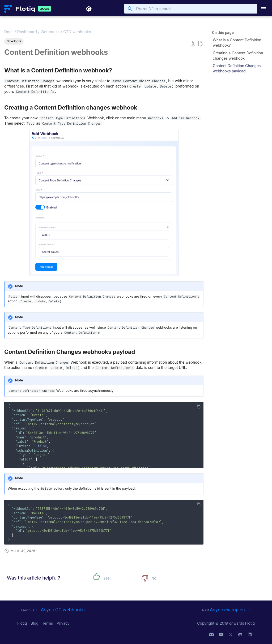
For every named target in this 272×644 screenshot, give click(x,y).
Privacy (63, 623)
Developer (14, 41)
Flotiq (23, 623)
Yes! (107, 578)
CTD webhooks (77, 32)
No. (154, 578)
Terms (48, 623)
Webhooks (50, 32)
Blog (35, 623)
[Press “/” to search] (191, 9)
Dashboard (27, 32)
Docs (9, 32)
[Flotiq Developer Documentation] (20, 9)
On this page (223, 33)
